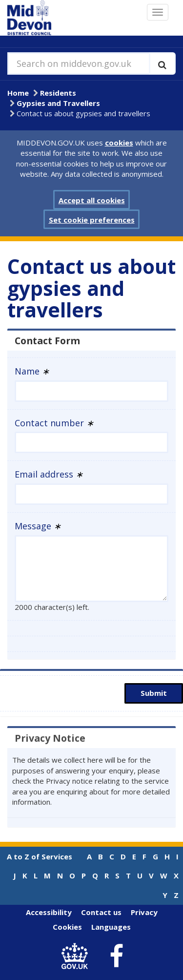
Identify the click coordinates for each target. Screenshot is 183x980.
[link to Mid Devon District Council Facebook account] (116, 957)
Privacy (144, 912)
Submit (154, 693)
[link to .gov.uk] (77, 956)
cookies (119, 143)
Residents (58, 93)
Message (38, 526)
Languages (111, 927)
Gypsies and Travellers (58, 103)
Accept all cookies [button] (92, 200)
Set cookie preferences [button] (92, 220)
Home (18, 93)
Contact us (101, 912)
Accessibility (49, 912)
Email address (49, 474)
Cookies (67, 927)
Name (32, 371)
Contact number (54, 423)
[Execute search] (162, 63)
